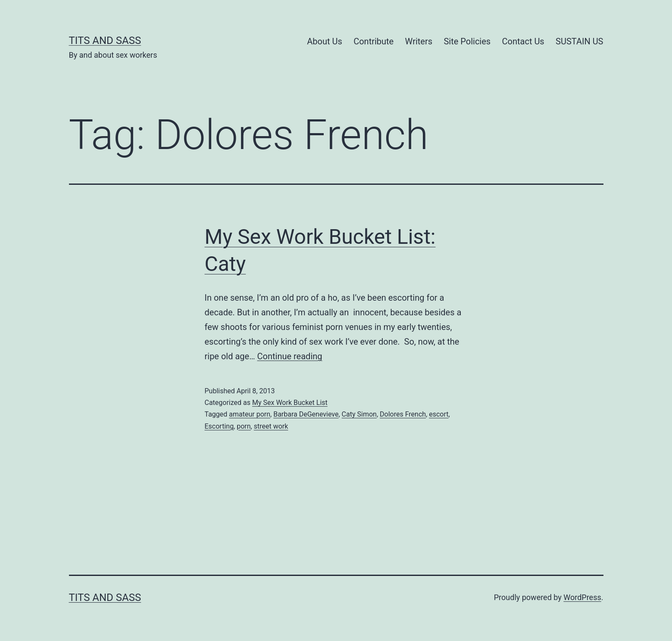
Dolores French (403, 414)
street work (271, 426)
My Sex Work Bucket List (290, 403)
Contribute (374, 41)
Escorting (219, 426)
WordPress (582, 597)
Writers (419, 41)
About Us (325, 41)
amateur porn (250, 414)
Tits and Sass (105, 40)
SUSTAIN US (579, 41)
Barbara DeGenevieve (306, 414)
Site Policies (467, 41)
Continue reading (290, 356)
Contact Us (523, 41)
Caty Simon (359, 414)
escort (439, 414)
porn (244, 426)
